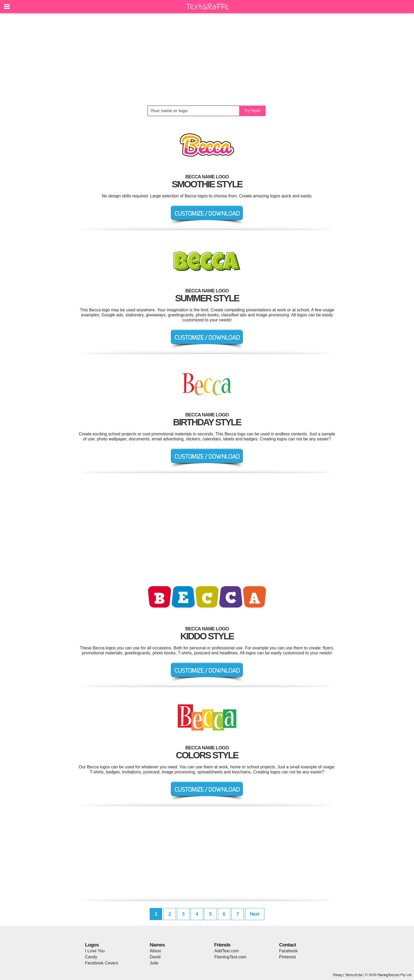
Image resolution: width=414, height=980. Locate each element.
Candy (91, 957)
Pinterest (287, 957)
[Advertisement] (207, 59)
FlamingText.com (230, 957)
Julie (154, 963)
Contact (288, 945)
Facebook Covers (102, 963)
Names (157, 945)
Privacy (338, 975)
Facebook (288, 951)
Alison (156, 951)
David (155, 957)
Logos (92, 945)
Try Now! (252, 111)
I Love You (95, 951)
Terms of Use (354, 975)
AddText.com (227, 951)
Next (255, 914)
